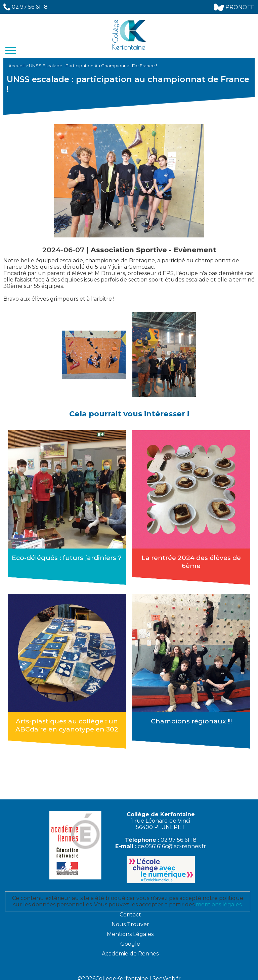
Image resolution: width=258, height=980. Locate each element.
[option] (94, 355)
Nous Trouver (130, 919)
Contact (130, 910)
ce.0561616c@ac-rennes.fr (172, 841)
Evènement (195, 250)
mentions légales (219, 899)
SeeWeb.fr (167, 973)
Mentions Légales (130, 929)
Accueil (17, 66)
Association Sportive (130, 250)
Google (130, 939)
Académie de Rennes (130, 949)
